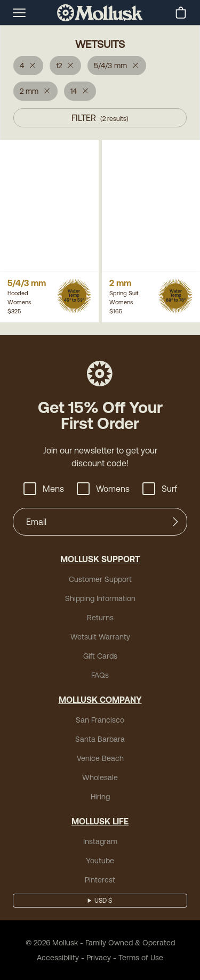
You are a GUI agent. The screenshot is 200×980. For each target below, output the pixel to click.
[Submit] (175, 522)
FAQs (100, 675)
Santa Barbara (100, 739)
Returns (100, 618)
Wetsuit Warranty (100, 637)
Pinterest (100, 880)
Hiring (100, 797)
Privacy (99, 958)
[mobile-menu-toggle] (19, 13)
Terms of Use (141, 958)
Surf (160, 489)
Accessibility (58, 958)
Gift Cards (100, 656)
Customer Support (100, 579)
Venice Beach (100, 758)
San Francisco (100, 720)
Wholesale (100, 777)
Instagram (100, 841)
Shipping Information (100, 598)
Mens (44, 489)
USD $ (103, 901)
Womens (103, 489)
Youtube (100, 861)
